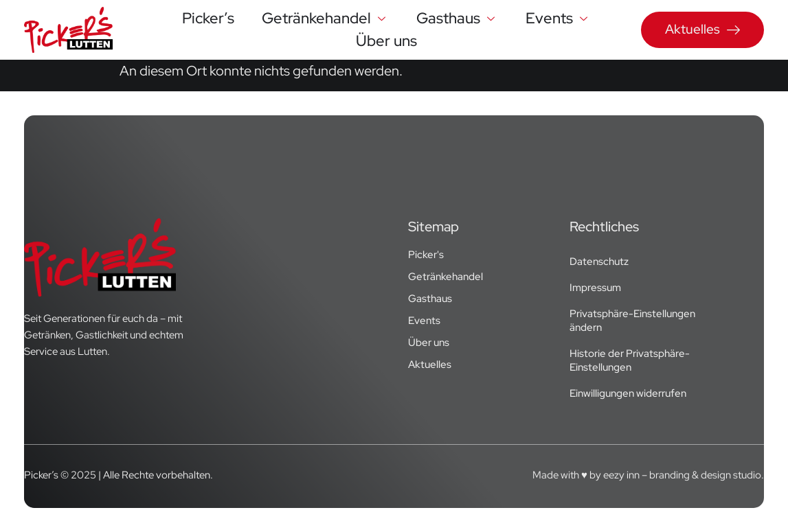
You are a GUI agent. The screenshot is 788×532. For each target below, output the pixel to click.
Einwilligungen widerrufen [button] (628, 393)
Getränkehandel (325, 18)
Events (558, 18)
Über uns (386, 41)
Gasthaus (457, 18)
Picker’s (208, 18)
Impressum (595, 288)
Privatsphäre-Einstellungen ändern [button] (632, 321)
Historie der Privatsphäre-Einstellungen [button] (630, 360)
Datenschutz (599, 262)
